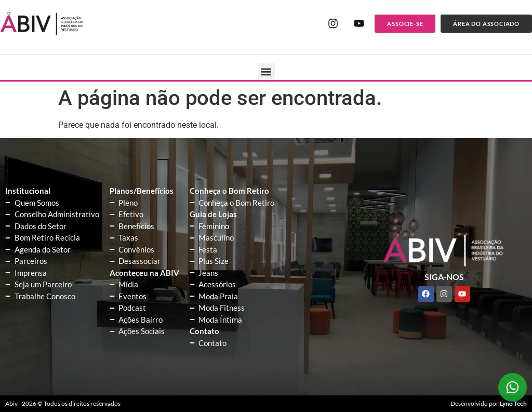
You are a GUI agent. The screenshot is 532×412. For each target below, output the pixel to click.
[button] (266, 71)
